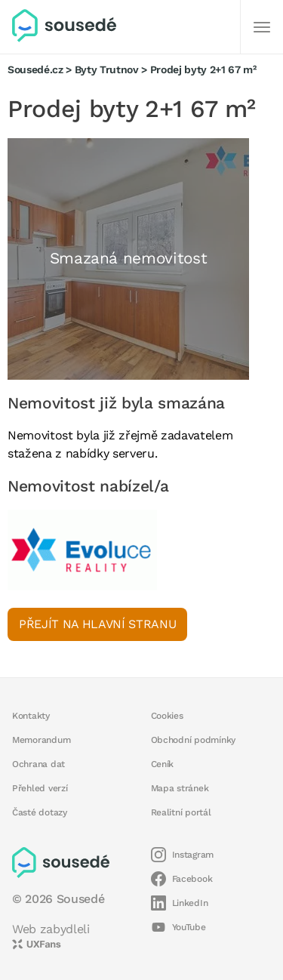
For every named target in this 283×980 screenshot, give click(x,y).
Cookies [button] (167, 716)
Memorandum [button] (41, 740)
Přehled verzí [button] (40, 788)
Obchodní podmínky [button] (194, 740)
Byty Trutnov (107, 69)
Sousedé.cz (35, 69)
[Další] (262, 27)
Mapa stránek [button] (180, 788)
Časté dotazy (40, 812)
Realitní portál (181, 812)
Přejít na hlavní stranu (97, 624)
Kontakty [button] (31, 716)
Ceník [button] (163, 764)
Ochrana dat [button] (38, 764)
